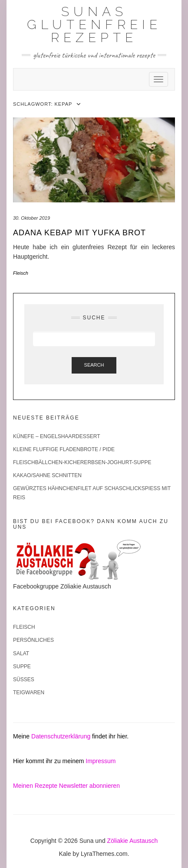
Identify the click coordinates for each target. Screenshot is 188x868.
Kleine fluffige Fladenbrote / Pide (64, 449)
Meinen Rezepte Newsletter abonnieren (66, 786)
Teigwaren (29, 692)
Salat (21, 653)
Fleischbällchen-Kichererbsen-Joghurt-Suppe (82, 462)
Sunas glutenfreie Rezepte (94, 24)
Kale (65, 854)
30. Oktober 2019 (31, 218)
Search (94, 365)
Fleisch (21, 273)
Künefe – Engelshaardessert (57, 436)
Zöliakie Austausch (133, 841)
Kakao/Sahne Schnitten (47, 475)
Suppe (22, 666)
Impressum (101, 761)
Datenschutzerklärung (61, 736)
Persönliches (33, 640)
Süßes (24, 679)
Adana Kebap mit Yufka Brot (79, 233)
